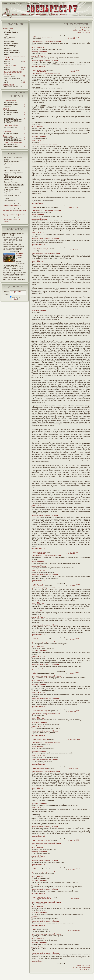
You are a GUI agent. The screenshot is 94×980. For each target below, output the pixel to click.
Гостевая (12, 3)
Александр (41, 553)
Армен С (40, 585)
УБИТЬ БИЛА (8, 28)
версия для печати (83, 32)
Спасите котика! (10, 201)
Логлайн (7, 168)
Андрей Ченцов (43, 249)
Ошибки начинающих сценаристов (12, 162)
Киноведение (41, 14)
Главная (14, 14)
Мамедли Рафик (43, 739)
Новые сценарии (9, 117)
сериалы (7, 106)
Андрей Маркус (43, 639)
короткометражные (11, 104)
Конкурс (23, 14)
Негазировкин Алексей (45, 37)
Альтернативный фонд (11, 125)
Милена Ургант (42, 768)
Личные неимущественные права (14, 174)
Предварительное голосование (14, 57)
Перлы (6, 198)
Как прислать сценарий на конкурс (13, 158)
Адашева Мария (43, 711)
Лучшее (31, 14)
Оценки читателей (10, 65)
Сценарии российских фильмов (14, 210)
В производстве (9, 136)
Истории (64, 14)
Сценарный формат (11, 165)
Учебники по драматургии (12, 205)
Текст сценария (9, 85)
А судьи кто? (8, 179)
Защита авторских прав (12, 170)
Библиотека (53, 14)
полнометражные (11, 102)
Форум (20, 3)
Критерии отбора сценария (14, 185)
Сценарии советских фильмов (14, 215)
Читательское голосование (13, 72)
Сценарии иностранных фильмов (11, 220)
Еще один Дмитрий (44, 840)
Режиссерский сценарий (13, 177)
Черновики (7, 132)
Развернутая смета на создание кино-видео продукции (12, 189)
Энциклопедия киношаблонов (15, 193)
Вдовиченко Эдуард (44, 898)
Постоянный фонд (10, 100)
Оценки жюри (8, 59)
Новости (36, 3)
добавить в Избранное (81, 30)
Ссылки (28, 3)
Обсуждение (7, 74)
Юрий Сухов (41, 71)
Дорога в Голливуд (11, 182)
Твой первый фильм (11, 196)
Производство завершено (12, 142)
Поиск (5, 3)
